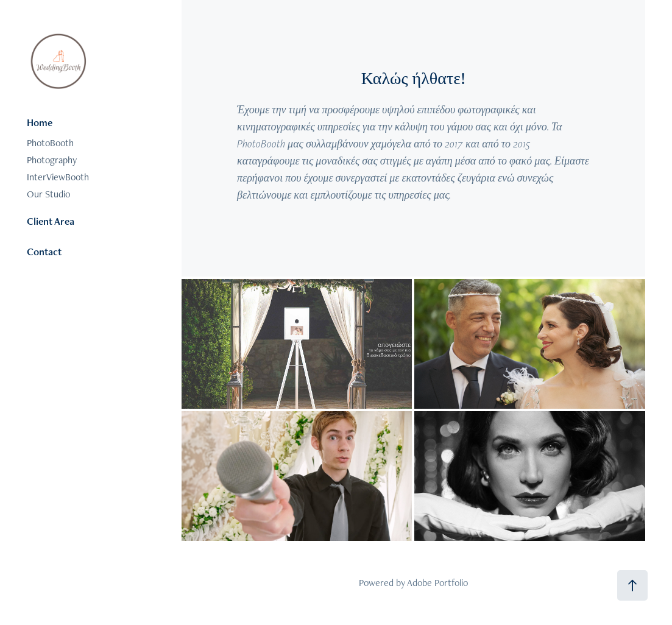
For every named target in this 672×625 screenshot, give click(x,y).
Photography (52, 160)
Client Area (51, 221)
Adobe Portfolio (437, 583)
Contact (44, 252)
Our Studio (48, 194)
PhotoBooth (50, 143)
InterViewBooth (58, 177)
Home (40, 122)
